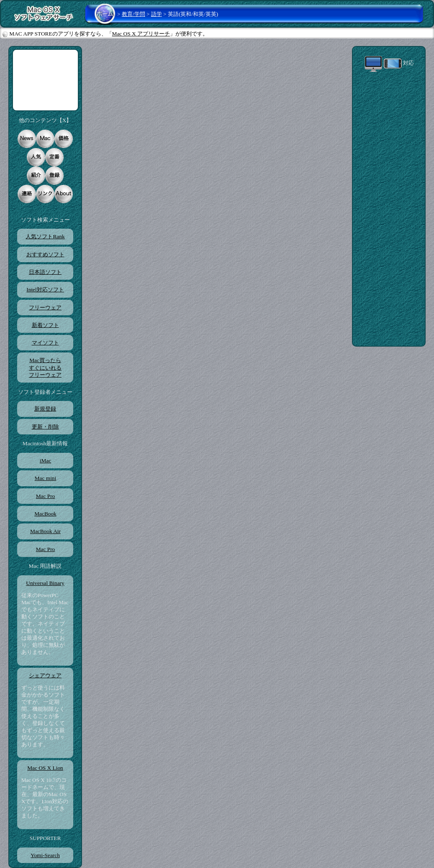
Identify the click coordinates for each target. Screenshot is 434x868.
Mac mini (45, 478)
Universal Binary (45, 583)
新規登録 (45, 409)
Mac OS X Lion (45, 768)
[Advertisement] (45, 80)
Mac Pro (45, 496)
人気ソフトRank (45, 236)
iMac (45, 461)
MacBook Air (45, 531)
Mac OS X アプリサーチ (141, 34)
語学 (157, 14)
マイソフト (45, 343)
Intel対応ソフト (45, 290)
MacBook (45, 514)
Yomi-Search (45, 855)
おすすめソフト (45, 254)
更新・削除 (45, 427)
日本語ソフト (45, 272)
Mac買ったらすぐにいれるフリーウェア (45, 368)
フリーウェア (45, 308)
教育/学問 (134, 14)
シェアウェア (45, 675)
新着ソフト (45, 325)
